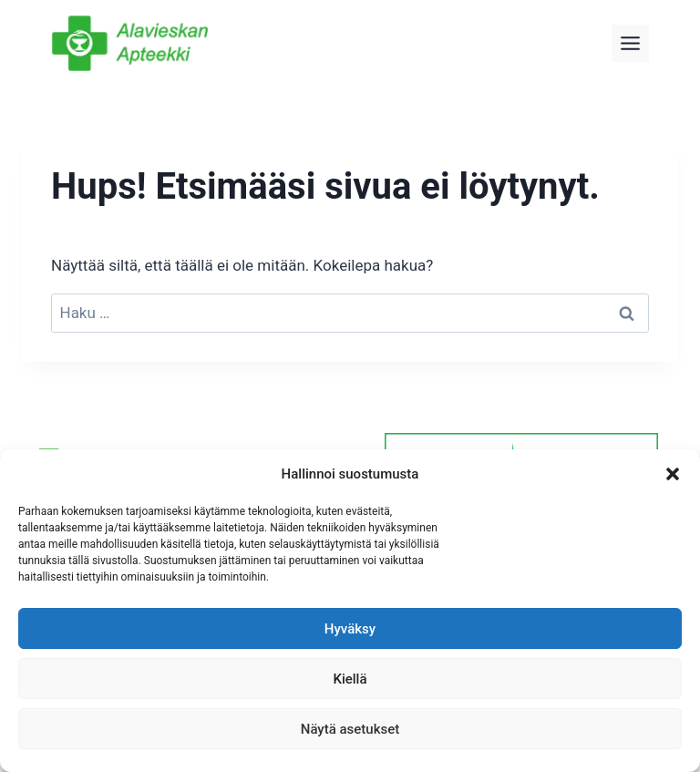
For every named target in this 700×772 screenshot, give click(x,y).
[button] (673, 474)
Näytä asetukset (350, 729)
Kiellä (350, 679)
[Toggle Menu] (630, 43)
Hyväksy (350, 629)
